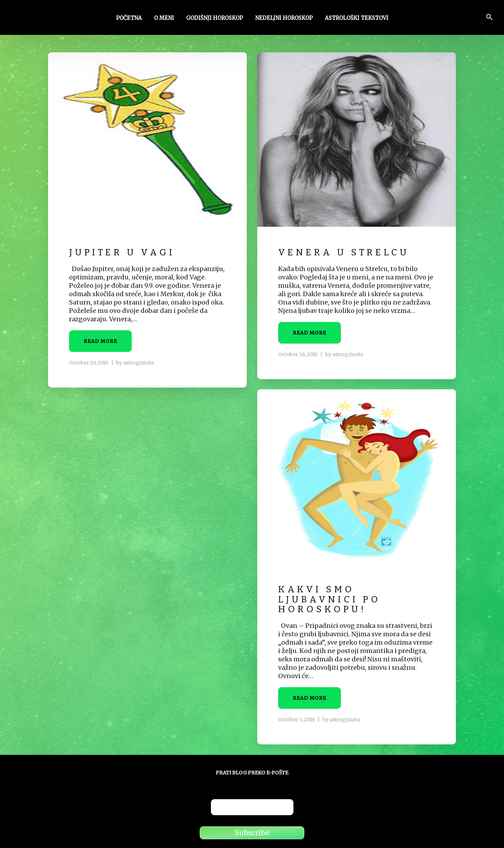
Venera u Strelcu (344, 252)
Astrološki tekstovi (357, 18)
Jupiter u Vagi (122, 252)
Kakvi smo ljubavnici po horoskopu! (329, 599)
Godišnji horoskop (215, 18)
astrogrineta (138, 363)
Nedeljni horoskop (284, 18)
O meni (164, 18)
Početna (129, 18)
